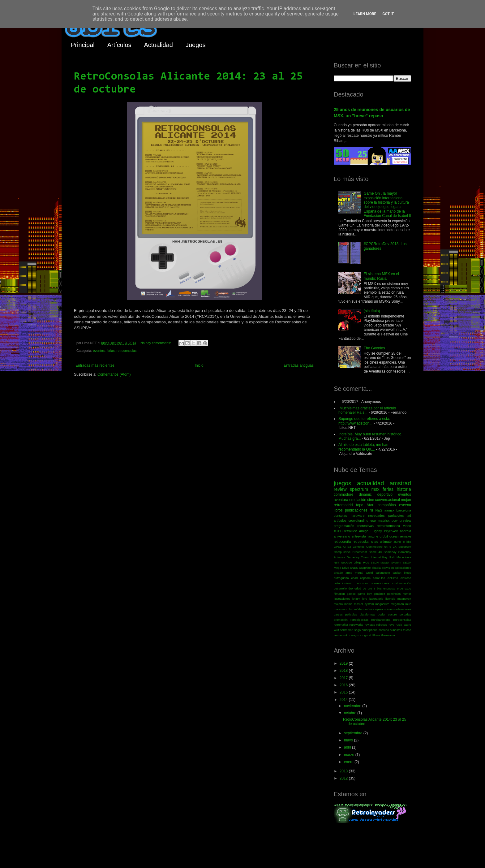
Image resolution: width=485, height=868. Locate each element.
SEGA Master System (386, 562)
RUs (366, 562)
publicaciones (356, 510)
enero (349, 762)
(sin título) (372, 311)
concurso (362, 583)
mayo (349, 740)
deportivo (385, 494)
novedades (376, 516)
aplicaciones (403, 568)
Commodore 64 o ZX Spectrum (389, 547)
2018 (344, 671)
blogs (408, 573)
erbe (400, 588)
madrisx (384, 520)
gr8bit (384, 536)
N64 (337, 562)
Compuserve (342, 552)
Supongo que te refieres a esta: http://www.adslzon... (364, 421)
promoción (341, 620)
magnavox (404, 599)
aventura (341, 500)
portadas (405, 614)
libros (338, 510)
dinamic (365, 494)
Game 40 (375, 552)
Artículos (119, 45)
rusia (399, 625)
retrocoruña (342, 542)
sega (358, 630)
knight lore (360, 599)
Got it (388, 14)
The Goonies (374, 348)
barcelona (404, 510)
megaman (397, 604)
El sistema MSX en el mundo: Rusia (381, 276)
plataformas (367, 614)
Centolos (359, 547)
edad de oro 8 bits (368, 588)
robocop (382, 625)
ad (409, 516)
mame (348, 604)
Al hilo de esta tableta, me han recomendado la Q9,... (363, 447)
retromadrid (343, 505)
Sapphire (365, 568)
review (340, 489)
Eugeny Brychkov (384, 531)
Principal (83, 45)
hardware (358, 516)
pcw (395, 520)
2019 (344, 663)
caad (355, 578)
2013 (344, 771)
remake (406, 536)
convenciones (380, 583)
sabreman (347, 630)
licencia (390, 599)
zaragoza (355, 635)
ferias (110, 351)
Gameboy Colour (358, 557)
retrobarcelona (381, 620)
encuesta (389, 588)
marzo (350, 755)
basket (397, 573)
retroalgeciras (359, 620)
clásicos (406, 578)
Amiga (364, 531)
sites (375, 542)
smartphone (370, 630)
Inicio (199, 365)
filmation (339, 594)
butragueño (341, 578)
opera (379, 609)
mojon (406, 500)
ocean (394, 536)
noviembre (353, 706)
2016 (344, 685)
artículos (340, 520)
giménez (380, 594)
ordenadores (403, 609)
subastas (396, 630)
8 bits (407, 542)
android (406, 531)
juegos (343, 483)
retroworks (356, 625)
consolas (340, 516)
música (370, 609)
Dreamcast (359, 552)
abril (348, 747)
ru (371, 510)
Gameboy (390, 552)
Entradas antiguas (299, 365)
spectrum (359, 489)
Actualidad (159, 45)
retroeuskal (361, 542)
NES (379, 510)
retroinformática (388, 526)
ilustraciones (342, 599)
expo (408, 588)
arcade (338, 573)
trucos (407, 630)
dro (351, 588)
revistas (370, 625)
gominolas (394, 594)
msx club (347, 609)
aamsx (389, 510)
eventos (99, 351)
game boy (365, 594)
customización (402, 583)
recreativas (365, 526)
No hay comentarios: (156, 343)
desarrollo (340, 588)
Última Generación (384, 635)
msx (375, 489)
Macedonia (404, 557)
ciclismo (393, 578)
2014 (344, 700)
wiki (346, 635)
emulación (358, 500)
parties (338, 614)
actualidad (370, 483)
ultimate (386, 542)
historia (404, 489)
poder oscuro (387, 614)
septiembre (354, 733)
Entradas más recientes (95, 365)
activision (388, 568)
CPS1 (338, 547)
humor (407, 594)
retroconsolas (127, 351)
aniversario (342, 536)
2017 (344, 678)
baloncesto (383, 573)
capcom (365, 578)
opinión (389, 609)
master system (364, 604)
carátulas (379, 578)
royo (391, 625)
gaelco (351, 594)
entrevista (359, 536)
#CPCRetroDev (345, 531)
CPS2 (347, 547)
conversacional (388, 500)
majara (338, 604)
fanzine (373, 536)
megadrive (382, 604)
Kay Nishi (389, 557)
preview (405, 520)
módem (359, 609)
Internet (376, 557)
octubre (351, 713)
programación (344, 526)
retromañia (341, 625)
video (407, 526)
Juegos (196, 45)
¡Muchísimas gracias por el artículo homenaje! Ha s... (367, 410)
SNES (354, 568)
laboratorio (376, 599)
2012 (344, 778)
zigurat (367, 635)
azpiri (369, 573)
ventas (338, 635)
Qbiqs (357, 562)
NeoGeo (346, 562)
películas (351, 614)
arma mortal (354, 573)
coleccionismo (343, 583)
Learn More (365, 14)
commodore (343, 494)
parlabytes (396, 516)
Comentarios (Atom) (114, 374)
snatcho (384, 630)
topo (360, 505)
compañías (387, 505)
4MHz (397, 542)
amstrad (400, 483)
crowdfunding (358, 520)
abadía (376, 568)
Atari (370, 505)
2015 (344, 692)
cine (371, 500)
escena (405, 505)
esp (373, 520)
